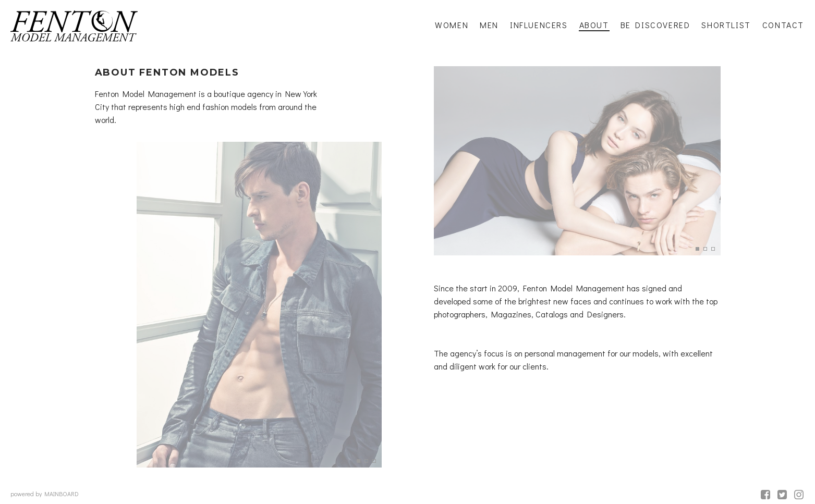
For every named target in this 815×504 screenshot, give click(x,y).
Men (489, 25)
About (594, 25)
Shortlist (726, 25)
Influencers (539, 25)
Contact (783, 25)
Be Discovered (655, 25)
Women (452, 25)
